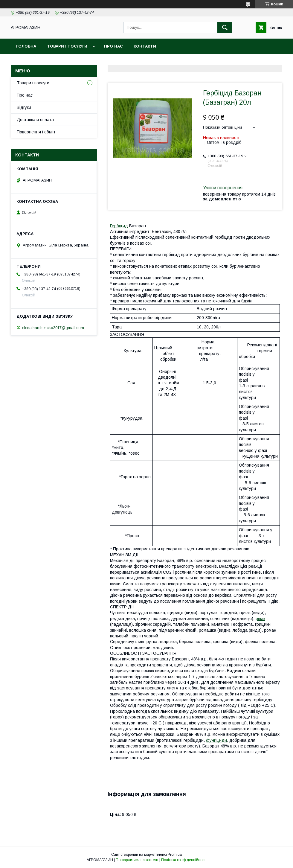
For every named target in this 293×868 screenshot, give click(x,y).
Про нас (113, 46)
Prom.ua (175, 855)
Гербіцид (119, 226)
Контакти (145, 46)
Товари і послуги (67, 46)
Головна (26, 46)
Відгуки (24, 107)
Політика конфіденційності (184, 860)
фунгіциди (216, 740)
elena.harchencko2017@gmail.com (53, 327)
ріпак (260, 619)
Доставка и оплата (35, 120)
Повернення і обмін (36, 132)
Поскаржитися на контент (137, 860)
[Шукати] (225, 28)
